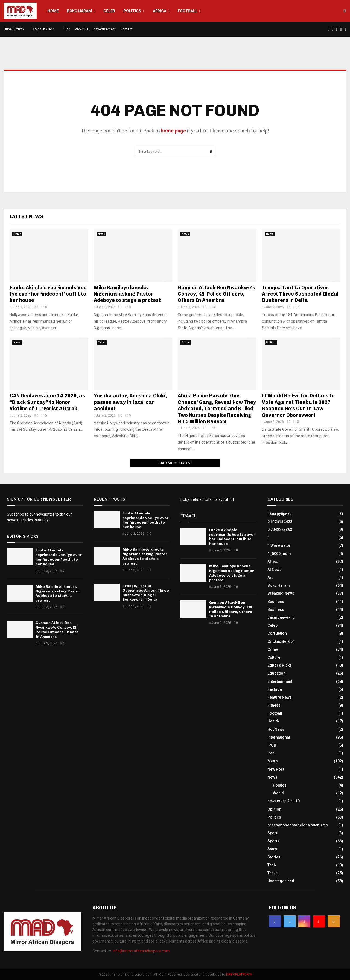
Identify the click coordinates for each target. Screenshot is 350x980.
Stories (274, 857)
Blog (67, 29)
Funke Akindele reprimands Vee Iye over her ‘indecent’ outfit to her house (48, 294)
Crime (186, 342)
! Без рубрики (280, 514)
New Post (276, 769)
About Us (82, 29)
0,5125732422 (280, 522)
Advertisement (104, 29)
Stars (272, 849)
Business (276, 602)
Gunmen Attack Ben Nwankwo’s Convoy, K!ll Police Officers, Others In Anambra (216, 294)
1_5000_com (279, 554)
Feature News (280, 697)
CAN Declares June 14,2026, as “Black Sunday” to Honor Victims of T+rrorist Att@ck (47, 402)
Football (188, 11)
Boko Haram (79, 11)
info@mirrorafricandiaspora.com (141, 951)
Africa (160, 11)
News (101, 234)
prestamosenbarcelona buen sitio (298, 825)
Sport (272, 833)
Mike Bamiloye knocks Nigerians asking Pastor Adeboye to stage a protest (127, 294)
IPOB (272, 745)
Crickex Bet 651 (281, 641)
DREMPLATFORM (239, 975)
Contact (126, 29)
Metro (273, 761)
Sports (273, 841)
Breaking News (281, 593)
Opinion (274, 809)
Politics (132, 11)
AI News (275, 570)
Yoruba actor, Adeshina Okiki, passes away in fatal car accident (130, 402)
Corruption (277, 633)
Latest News (26, 216)
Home (53, 11)
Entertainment (280, 681)
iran (271, 753)
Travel (273, 873)
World (278, 793)
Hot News (276, 729)
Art (270, 577)
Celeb (109, 11)
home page (173, 131)
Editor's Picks (280, 665)
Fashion (275, 689)
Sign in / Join (44, 29)
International (279, 737)
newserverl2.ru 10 (284, 801)
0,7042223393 (280, 530)
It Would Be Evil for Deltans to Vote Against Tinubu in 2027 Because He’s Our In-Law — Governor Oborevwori (298, 405)
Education (276, 673)
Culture (274, 657)
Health (273, 721)
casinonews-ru (281, 617)
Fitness (274, 705)
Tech (272, 865)
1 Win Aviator (279, 545)
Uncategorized (281, 881)
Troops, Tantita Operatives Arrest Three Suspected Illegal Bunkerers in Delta (300, 294)
